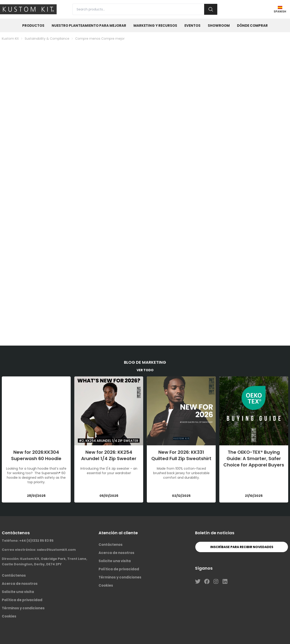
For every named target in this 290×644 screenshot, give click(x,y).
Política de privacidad (22, 600)
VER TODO (145, 370)
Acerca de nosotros (20, 584)
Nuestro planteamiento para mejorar (89, 26)
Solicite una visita (18, 592)
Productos (33, 26)
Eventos (192, 26)
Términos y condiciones (23, 608)
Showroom (219, 26)
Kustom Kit (10, 39)
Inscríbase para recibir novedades (242, 547)
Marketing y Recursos (155, 26)
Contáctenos (14, 575)
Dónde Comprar (252, 26)
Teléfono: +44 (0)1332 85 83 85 (28, 541)
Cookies (9, 616)
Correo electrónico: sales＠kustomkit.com (39, 550)
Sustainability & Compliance (47, 39)
